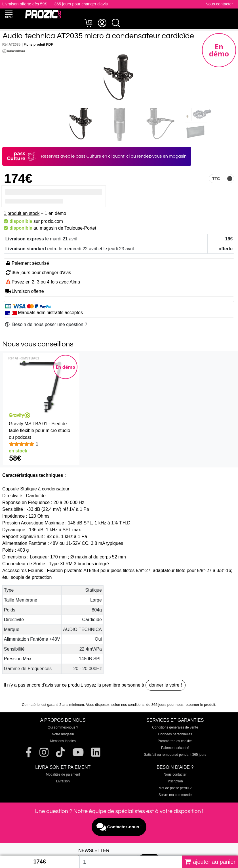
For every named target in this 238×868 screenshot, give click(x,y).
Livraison (63, 781)
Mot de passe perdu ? (175, 788)
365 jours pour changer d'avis (81, 4)
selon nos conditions (128, 705)
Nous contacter (219, 4)
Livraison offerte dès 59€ (25, 4)
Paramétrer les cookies (175, 741)
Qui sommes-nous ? (63, 727)
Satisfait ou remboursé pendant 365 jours (175, 755)
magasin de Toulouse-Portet (68, 228)
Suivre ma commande (175, 795)
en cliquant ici (116, 156)
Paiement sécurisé (175, 748)
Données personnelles (175, 734)
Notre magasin (63, 734)
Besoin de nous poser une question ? (46, 324)
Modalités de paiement (63, 774)
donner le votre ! (166, 685)
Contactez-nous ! (119, 827)
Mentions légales (63, 741)
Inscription (175, 781)
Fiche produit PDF (38, 45)
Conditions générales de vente (175, 727)
